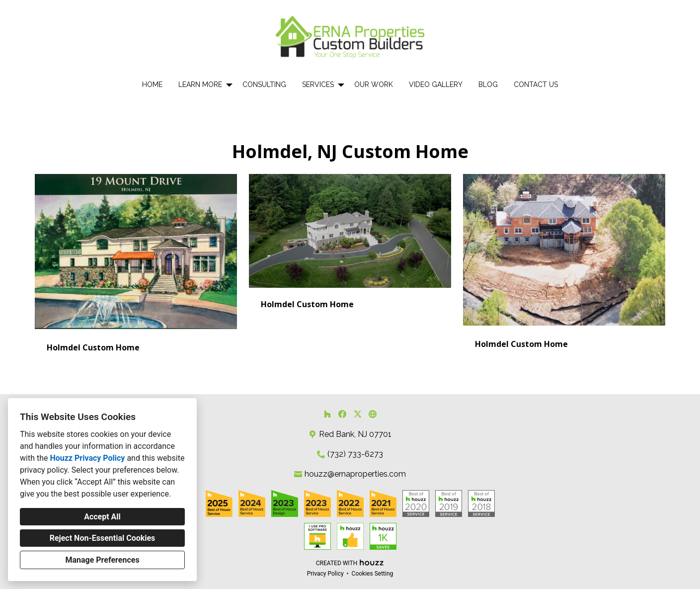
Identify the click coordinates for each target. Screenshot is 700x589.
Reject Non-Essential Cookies (103, 538)
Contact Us (536, 84)
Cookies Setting (373, 574)
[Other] (373, 414)
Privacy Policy (325, 574)
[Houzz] (327, 414)
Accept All (102, 517)
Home (152, 84)
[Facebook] (343, 414)
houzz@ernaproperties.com (355, 474)
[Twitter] (357, 414)
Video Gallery (436, 84)
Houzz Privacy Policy (87, 458)
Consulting (264, 84)
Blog (488, 84)
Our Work (374, 84)
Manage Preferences (102, 560)
